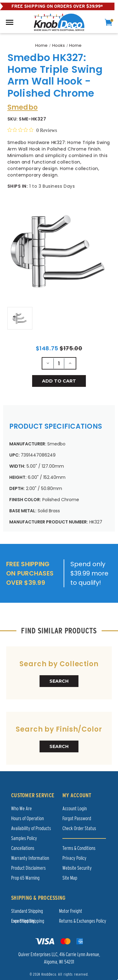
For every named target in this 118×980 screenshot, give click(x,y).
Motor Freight (71, 911)
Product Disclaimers (28, 868)
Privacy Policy (74, 858)
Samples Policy (24, 838)
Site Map (70, 878)
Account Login (75, 809)
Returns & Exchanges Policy (83, 921)
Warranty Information (30, 858)
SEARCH (59, 681)
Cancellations (23, 848)
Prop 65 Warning (25, 878)
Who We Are (21, 809)
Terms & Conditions (79, 848)
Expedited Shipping (28, 921)
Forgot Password (77, 818)
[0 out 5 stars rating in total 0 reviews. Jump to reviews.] (32, 130)
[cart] (108, 22)
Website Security (77, 868)
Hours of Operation (27, 818)
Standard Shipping (27, 911)
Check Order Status (79, 828)
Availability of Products (31, 828)
